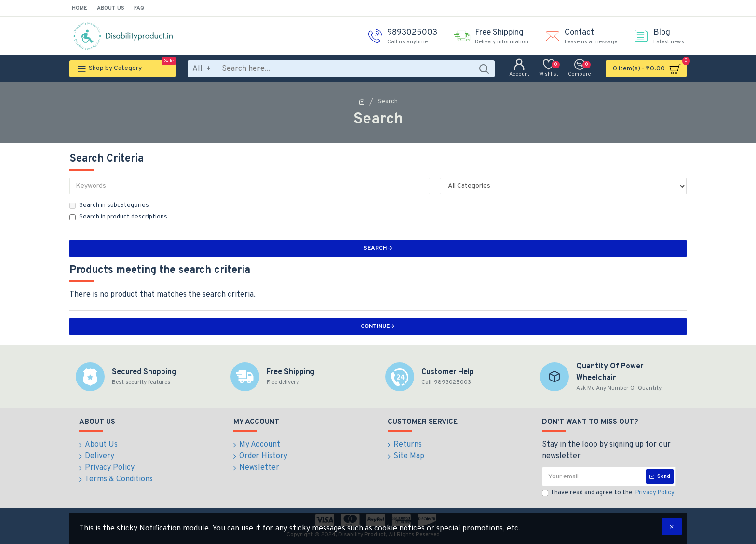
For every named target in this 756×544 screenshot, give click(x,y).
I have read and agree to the (609, 493)
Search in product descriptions (118, 217)
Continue (375, 326)
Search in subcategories (109, 205)
